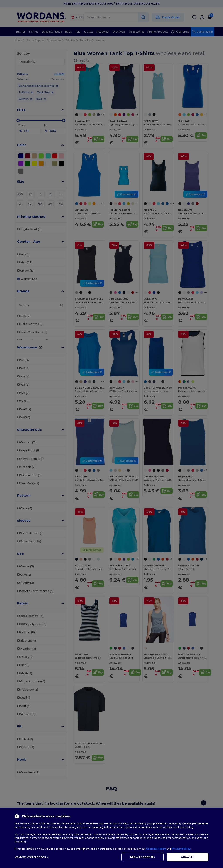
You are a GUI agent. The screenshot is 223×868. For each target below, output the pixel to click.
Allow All (188, 857)
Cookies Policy (156, 849)
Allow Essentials (142, 857)
